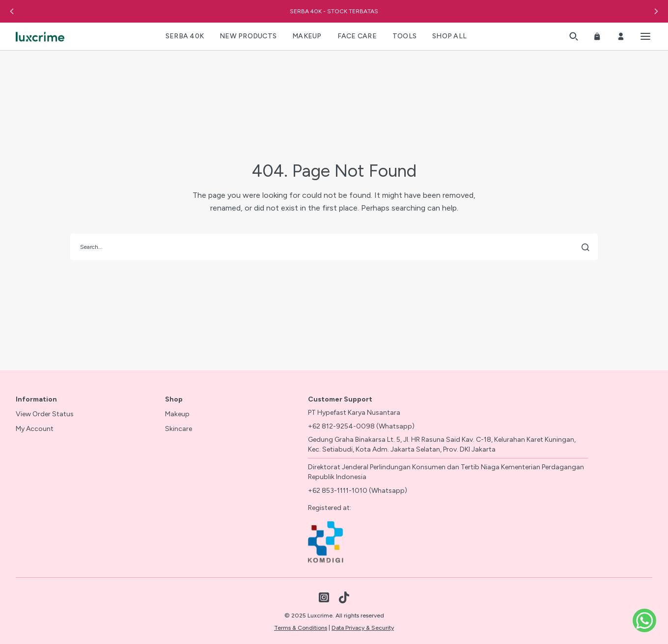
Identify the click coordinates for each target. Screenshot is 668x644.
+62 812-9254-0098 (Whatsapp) (361, 426)
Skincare (179, 429)
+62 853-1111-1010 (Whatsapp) (358, 491)
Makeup (177, 414)
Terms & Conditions (301, 628)
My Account (35, 429)
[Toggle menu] (645, 36)
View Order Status (45, 414)
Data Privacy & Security (363, 628)
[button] (12, 11)
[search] (334, 247)
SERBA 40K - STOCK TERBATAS (334, 11)
